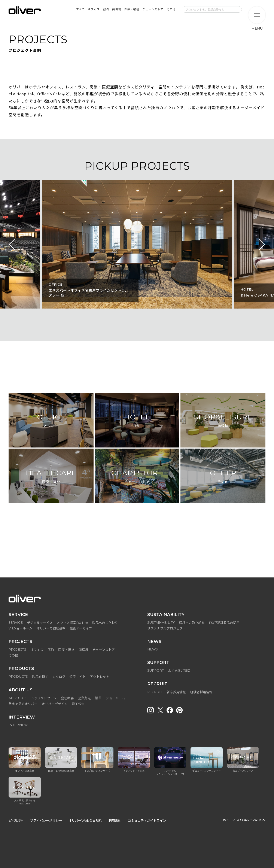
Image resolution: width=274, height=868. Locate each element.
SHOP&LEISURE (223, 421)
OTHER (223, 477)
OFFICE (51, 421)
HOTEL (137, 421)
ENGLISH (16, 820)
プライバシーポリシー (46, 821)
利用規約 (115, 821)
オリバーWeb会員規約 (85, 821)
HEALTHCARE (51, 477)
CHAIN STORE (137, 477)
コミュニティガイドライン (147, 821)
